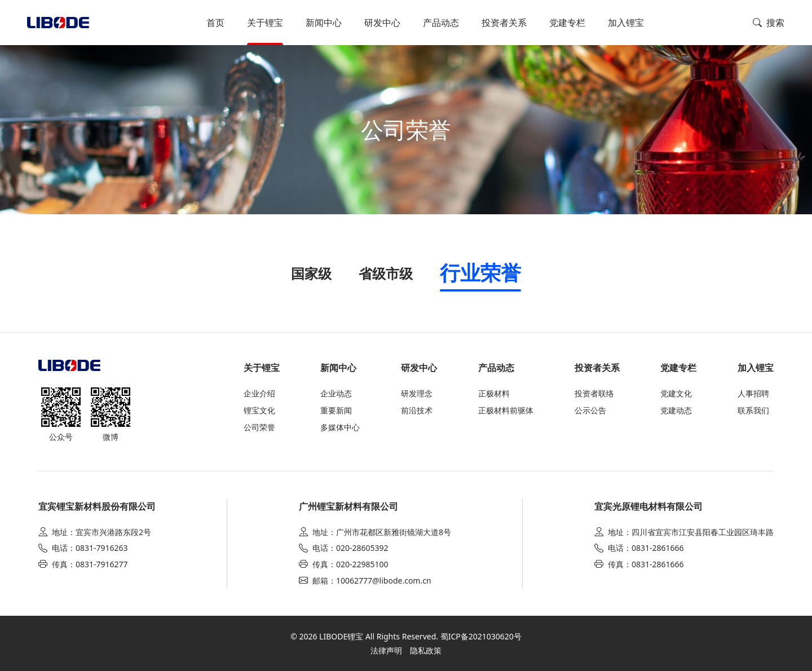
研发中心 (382, 23)
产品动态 (441, 23)
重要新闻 (336, 410)
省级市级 (386, 273)
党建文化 (676, 393)
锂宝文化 (259, 410)
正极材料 (494, 393)
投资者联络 (594, 393)
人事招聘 (753, 393)
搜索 (769, 23)
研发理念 (417, 393)
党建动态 (676, 410)
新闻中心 (324, 23)
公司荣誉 (259, 427)
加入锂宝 (626, 23)
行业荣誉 (480, 273)
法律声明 (386, 650)
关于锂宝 (265, 23)
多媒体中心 (340, 427)
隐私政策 (426, 650)
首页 (215, 23)
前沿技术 (417, 410)
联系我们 (753, 410)
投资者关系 (504, 23)
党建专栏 (567, 23)
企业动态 (336, 393)
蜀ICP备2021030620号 (481, 636)
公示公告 (590, 410)
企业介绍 (259, 393)
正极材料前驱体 (506, 410)
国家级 (311, 273)
